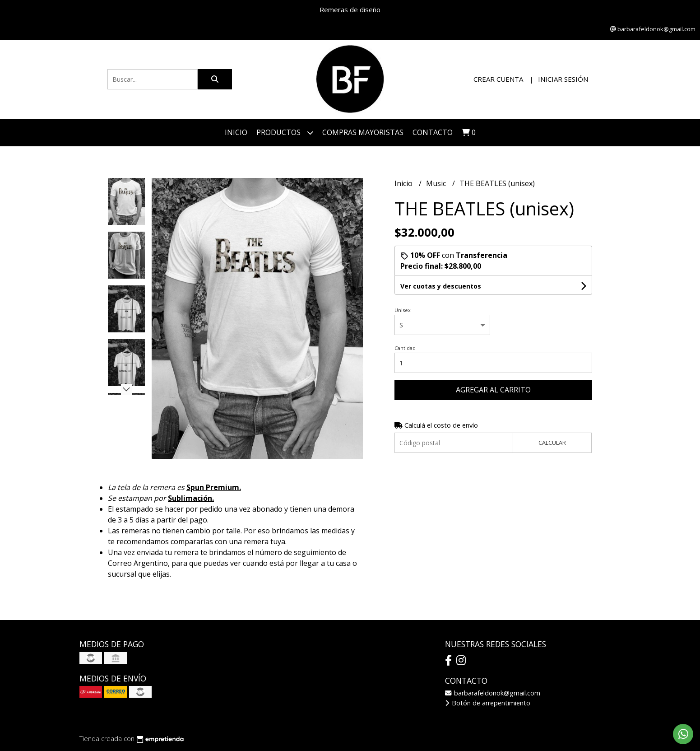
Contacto (433, 132)
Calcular (552, 443)
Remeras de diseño (350, 9)
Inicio (236, 132)
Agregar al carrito (493, 390)
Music (437, 183)
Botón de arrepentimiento (488, 703)
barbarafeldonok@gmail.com (493, 693)
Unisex (403, 310)
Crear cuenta (498, 79)
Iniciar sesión (563, 79)
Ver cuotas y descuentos (441, 286)
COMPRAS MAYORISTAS (363, 132)
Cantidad (405, 348)
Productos (285, 133)
